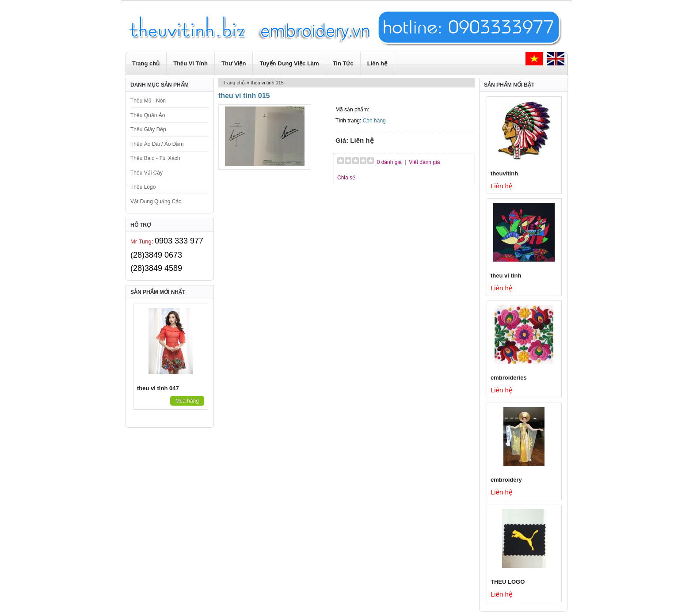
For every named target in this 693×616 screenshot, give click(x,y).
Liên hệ (377, 63)
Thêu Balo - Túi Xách (155, 158)
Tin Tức (343, 63)
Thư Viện (234, 63)
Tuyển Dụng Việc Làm (289, 63)
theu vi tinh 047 (158, 388)
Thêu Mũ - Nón (148, 101)
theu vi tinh (506, 276)
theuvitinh (504, 173)
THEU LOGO (508, 582)
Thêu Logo (143, 187)
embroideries (509, 378)
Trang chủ (146, 63)
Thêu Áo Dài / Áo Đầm (157, 144)
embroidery (506, 480)
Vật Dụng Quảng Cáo (156, 202)
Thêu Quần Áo (148, 115)
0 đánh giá (389, 162)
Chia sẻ (346, 178)
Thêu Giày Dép (148, 129)
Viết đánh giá (424, 162)
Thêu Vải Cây (147, 173)
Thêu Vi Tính (190, 63)
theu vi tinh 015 (267, 83)
